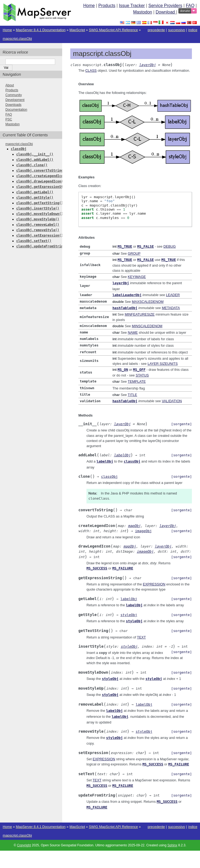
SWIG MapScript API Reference (113, 30)
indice (193, 30)
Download (166, 12)
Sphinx (172, 837)
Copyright (24, 837)
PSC (9, 119)
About (10, 85)
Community (14, 95)
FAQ (190, 6)
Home (89, 6)
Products (107, 6)
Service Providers (165, 6)
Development (15, 100)
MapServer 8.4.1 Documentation (41, 30)
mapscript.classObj (17, 39)
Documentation (16, 110)
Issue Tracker (132, 6)
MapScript (77, 30)
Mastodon (142, 12)
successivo (177, 30)
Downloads (13, 105)
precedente (156, 30)
